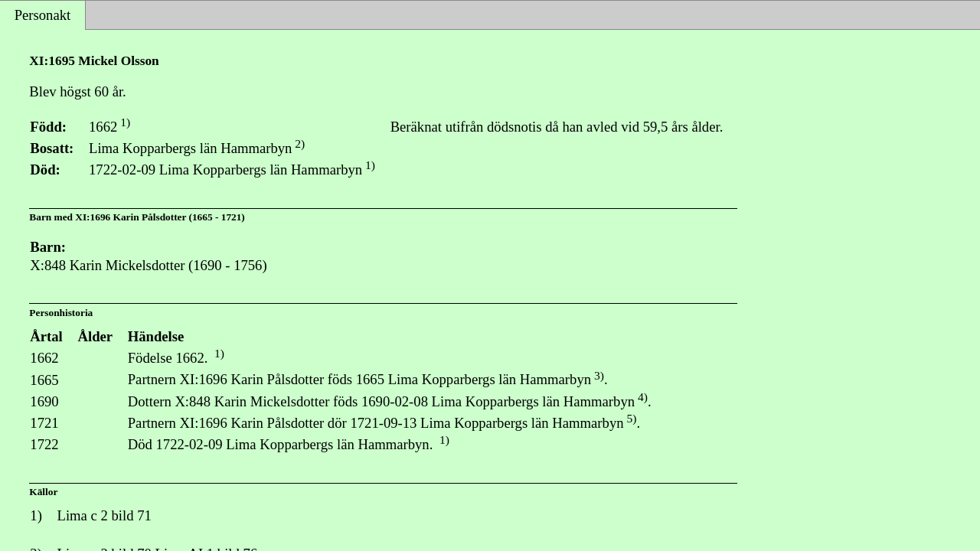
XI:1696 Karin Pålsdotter (252, 380)
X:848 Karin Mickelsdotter (252, 401)
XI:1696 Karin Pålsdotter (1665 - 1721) (160, 217)
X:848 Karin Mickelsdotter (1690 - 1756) (148, 265)
